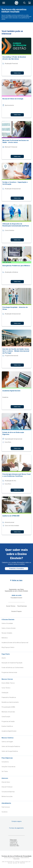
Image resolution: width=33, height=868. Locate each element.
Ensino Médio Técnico (8, 683)
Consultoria (5, 762)
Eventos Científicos (7, 726)
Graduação (5, 693)
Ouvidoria (5, 812)
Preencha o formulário (16, 569)
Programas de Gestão (8, 721)
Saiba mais (17, 73)
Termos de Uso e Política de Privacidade (16, 856)
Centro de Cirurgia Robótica (10, 751)
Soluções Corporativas (9, 767)
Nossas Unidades (7, 633)
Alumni (4, 658)
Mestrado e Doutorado (8, 712)
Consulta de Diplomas (8, 792)
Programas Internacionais (9, 672)
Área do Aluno (6, 782)
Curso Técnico (6, 688)
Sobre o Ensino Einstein (9, 628)
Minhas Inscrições (7, 796)
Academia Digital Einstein (9, 731)
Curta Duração (6, 717)
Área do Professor (7, 787)
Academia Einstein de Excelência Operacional (15, 643)
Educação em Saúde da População (12, 663)
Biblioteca (5, 638)
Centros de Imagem (7, 742)
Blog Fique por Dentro (8, 647)
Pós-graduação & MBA (8, 707)
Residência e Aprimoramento (10, 702)
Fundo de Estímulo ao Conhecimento (13, 668)
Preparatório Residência (9, 697)
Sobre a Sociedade (7, 623)
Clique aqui (13, 840)
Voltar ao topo (17, 580)
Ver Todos (5, 771)
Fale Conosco (6, 807)
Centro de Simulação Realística (11, 746)
